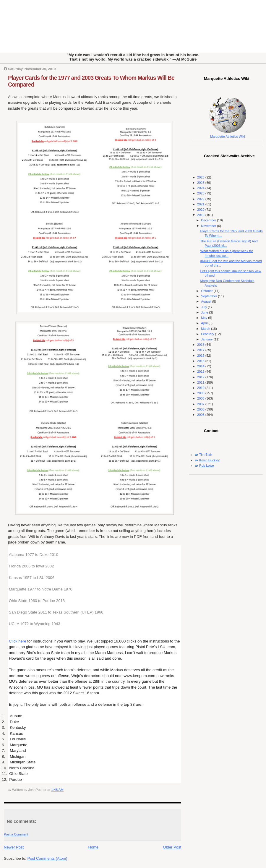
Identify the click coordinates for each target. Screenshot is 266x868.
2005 (201, 415)
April (205, 323)
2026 (201, 177)
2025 (201, 183)
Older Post (172, 847)
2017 (201, 350)
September (209, 296)
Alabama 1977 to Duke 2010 (34, 555)
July (204, 307)
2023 (201, 193)
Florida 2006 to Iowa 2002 (31, 566)
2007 (201, 404)
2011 (201, 382)
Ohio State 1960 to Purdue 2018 (37, 601)
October (207, 291)
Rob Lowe (207, 465)
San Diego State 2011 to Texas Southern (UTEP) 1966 (56, 612)
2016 (201, 356)
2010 (201, 388)
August (206, 301)
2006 (201, 409)
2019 (201, 215)
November (209, 226)
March (206, 329)
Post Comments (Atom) (47, 858)
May (205, 318)
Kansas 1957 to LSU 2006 (32, 578)
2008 (201, 398)
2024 (201, 188)
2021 (201, 204)
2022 (201, 199)
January (207, 339)
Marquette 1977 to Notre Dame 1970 (41, 589)
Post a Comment (16, 834)
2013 (201, 371)
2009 (201, 393)
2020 (201, 210)
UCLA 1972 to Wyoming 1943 (35, 624)
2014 (201, 366)
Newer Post (14, 847)
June (205, 312)
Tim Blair (206, 455)
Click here (18, 641)
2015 (201, 361)
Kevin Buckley (209, 460)
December (209, 220)
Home (94, 847)
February (208, 334)
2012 (201, 377)
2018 (201, 345)
